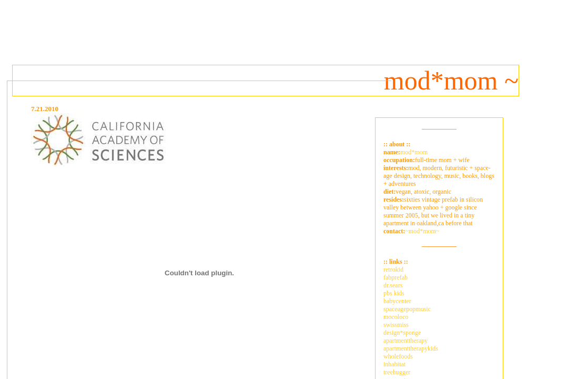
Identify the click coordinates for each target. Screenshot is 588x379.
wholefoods (398, 356)
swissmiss (396, 325)
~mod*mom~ (422, 231)
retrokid (393, 270)
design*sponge (402, 333)
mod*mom (414, 152)
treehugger (397, 372)
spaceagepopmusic (407, 309)
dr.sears (393, 285)
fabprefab (396, 277)
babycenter (397, 301)
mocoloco (396, 317)
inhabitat (394, 364)
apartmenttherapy (405, 341)
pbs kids (394, 293)
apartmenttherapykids (411, 348)
